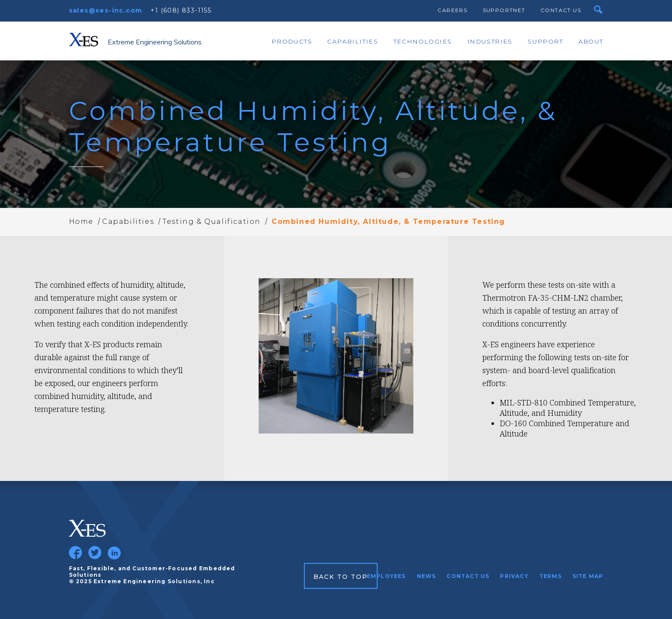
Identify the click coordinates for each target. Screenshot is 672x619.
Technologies (423, 41)
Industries (490, 41)
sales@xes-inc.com (106, 10)
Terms (550, 576)
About (591, 41)
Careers (452, 10)
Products (292, 41)
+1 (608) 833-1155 (181, 10)
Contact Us (561, 10)
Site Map (588, 576)
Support (545, 41)
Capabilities (353, 41)
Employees (386, 576)
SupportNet (504, 10)
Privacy (514, 576)
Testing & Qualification (212, 222)
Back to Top (341, 577)
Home (81, 222)
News (427, 576)
